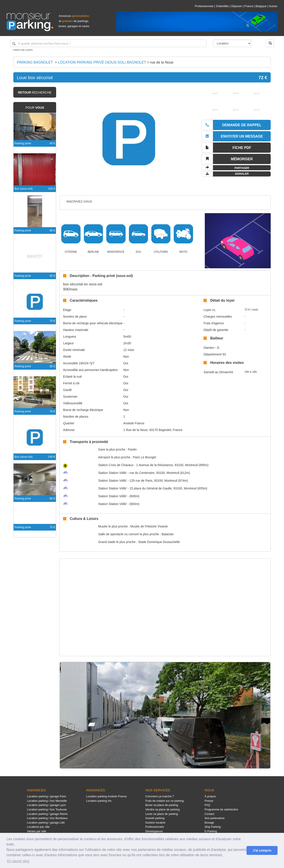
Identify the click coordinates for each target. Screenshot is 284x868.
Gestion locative (155, 823)
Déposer (237, 6)
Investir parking (155, 818)
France (249, 6)
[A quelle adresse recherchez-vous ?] (108, 43)
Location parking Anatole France (106, 796)
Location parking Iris (99, 801)
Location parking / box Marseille (47, 801)
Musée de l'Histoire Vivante (149, 526)
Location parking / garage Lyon (46, 805)
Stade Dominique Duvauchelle (159, 542)
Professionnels (204, 6)
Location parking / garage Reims (47, 814)
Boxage (209, 823)
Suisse (273, 6)
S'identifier (222, 6)
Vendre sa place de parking (163, 809)
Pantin (132, 449)
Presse (209, 801)
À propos (210, 796)
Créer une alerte (23, 50)
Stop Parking (213, 827)
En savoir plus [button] (18, 861)
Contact (209, 814)
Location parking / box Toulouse (47, 809)
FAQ (207, 805)
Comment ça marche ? (160, 796)
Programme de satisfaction (221, 809)
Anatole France (134, 423)
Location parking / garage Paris (47, 796)
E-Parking (211, 831)
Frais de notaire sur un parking (165, 801)
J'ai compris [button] (262, 850)
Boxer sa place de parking (162, 805)
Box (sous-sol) (24, 189)
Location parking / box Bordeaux (47, 818)
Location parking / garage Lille (46, 823)
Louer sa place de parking (162, 814)
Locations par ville (38, 827)
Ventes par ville (37, 831)
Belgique (261, 6)
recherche (35, 92)
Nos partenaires (215, 818)
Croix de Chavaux (116, 465)
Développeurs (154, 831)
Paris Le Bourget (144, 457)
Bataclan (168, 534)
